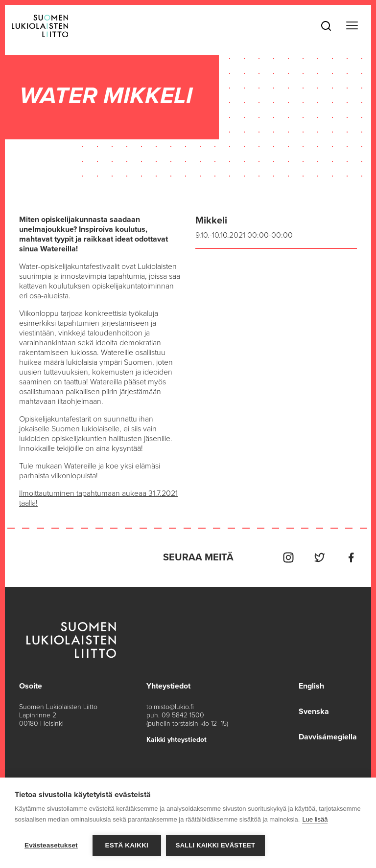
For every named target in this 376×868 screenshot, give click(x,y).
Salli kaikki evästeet (215, 845)
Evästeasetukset (51, 845)
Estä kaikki (127, 845)
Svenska (314, 712)
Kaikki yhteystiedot (176, 740)
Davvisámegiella (328, 737)
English (311, 686)
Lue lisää (315, 819)
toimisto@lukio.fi (170, 707)
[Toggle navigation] (352, 26)
